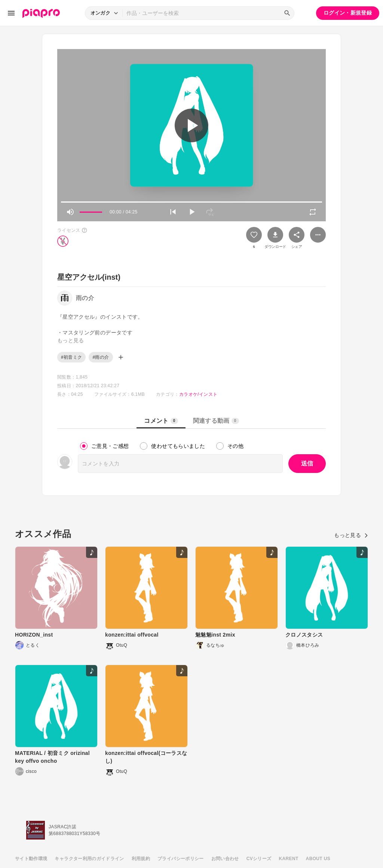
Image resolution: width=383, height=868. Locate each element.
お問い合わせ (225, 859)
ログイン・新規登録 (348, 13)
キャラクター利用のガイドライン (89, 859)
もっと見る (351, 535)
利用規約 (141, 859)
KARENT (289, 859)
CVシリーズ (259, 859)
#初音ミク (71, 357)
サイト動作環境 (31, 859)
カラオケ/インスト (198, 394)
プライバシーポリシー (181, 859)
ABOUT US (318, 859)
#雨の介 (101, 357)
